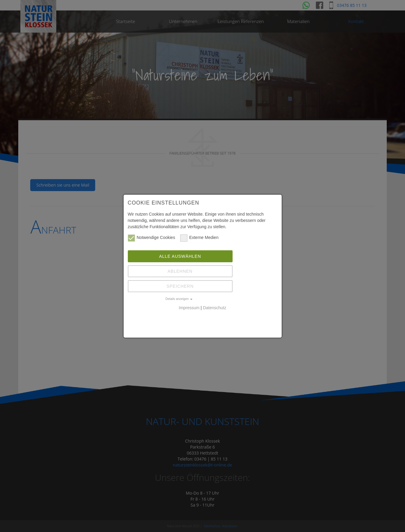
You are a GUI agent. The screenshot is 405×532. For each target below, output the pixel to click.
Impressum (189, 308)
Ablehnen (180, 271)
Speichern (180, 286)
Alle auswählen (180, 256)
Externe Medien (199, 238)
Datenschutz (215, 308)
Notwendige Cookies (151, 238)
